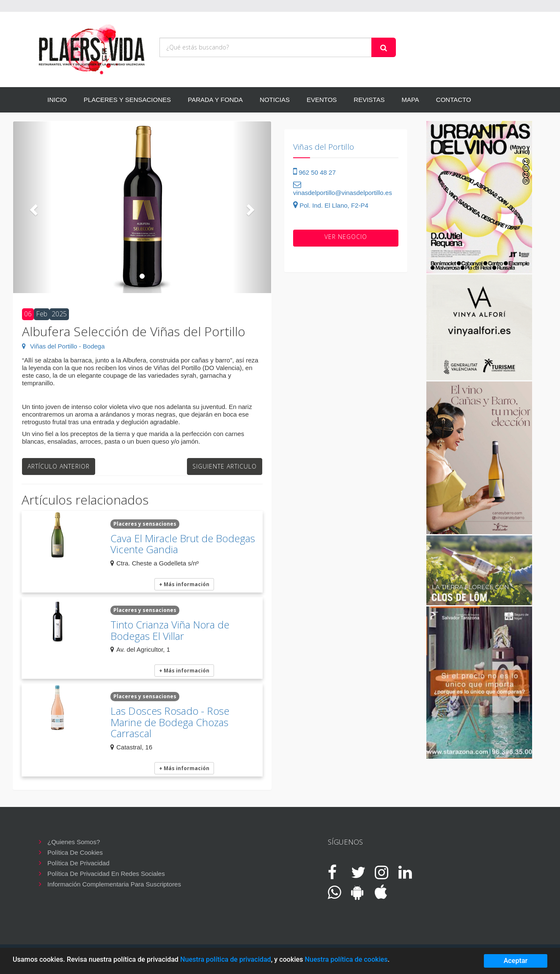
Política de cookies (75, 852)
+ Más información (184, 584)
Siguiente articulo (225, 466)
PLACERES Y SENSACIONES (127, 100)
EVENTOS (322, 100)
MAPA (410, 100)
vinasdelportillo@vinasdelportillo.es (343, 189)
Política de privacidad (78, 863)
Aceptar (516, 961)
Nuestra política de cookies (346, 959)
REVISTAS (369, 100)
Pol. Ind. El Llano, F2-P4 (331, 205)
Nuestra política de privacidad (226, 959)
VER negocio (346, 237)
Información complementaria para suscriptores (114, 884)
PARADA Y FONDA (215, 100)
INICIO (57, 100)
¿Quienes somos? (74, 842)
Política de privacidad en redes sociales (106, 874)
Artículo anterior (59, 466)
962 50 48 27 (314, 172)
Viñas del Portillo (324, 147)
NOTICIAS (275, 100)
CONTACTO (454, 100)
